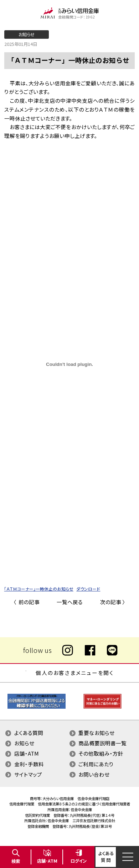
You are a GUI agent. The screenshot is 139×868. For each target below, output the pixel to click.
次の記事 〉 (113, 602)
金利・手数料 (29, 764)
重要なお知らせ (96, 733)
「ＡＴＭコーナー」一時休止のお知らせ (39, 589)
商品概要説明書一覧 (102, 743)
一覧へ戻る (70, 602)
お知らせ (24, 743)
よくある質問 (29, 733)
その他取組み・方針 (101, 753)
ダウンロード (88, 589)
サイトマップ (28, 774)
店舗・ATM (27, 753)
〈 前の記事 (27, 602)
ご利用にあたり (96, 764)
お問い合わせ (94, 774)
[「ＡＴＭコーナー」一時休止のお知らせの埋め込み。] (70, 364)
